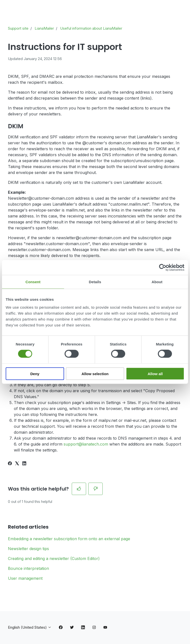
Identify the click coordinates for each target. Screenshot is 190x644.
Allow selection (95, 374)
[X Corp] (17, 464)
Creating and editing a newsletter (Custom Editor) (54, 558)
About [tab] (157, 282)
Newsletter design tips (28, 549)
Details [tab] (95, 282)
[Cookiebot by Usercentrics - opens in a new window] (163, 268)
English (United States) (30, 627)
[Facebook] (10, 464)
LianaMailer (44, 28)
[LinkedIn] (24, 464)
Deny (35, 374)
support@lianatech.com (86, 444)
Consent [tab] (33, 282)
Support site (18, 28)
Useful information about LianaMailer (91, 28)
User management (25, 578)
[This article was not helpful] (95, 489)
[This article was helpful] (79, 489)
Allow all (155, 374)
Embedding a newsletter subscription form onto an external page (69, 539)
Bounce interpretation (28, 568)
